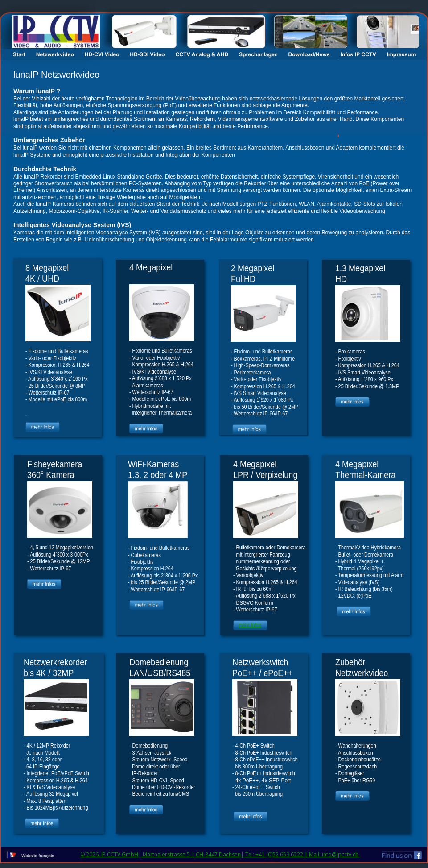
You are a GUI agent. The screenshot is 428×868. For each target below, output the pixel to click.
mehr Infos (250, 625)
